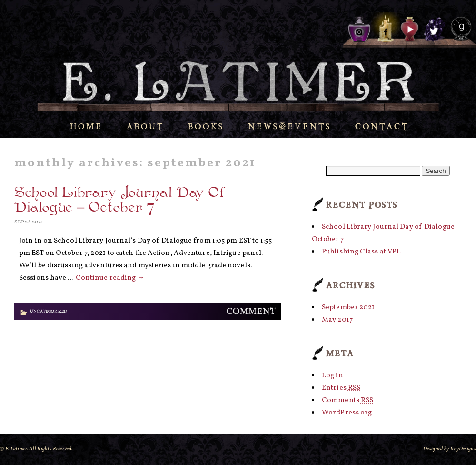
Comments (347, 400)
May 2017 (337, 320)
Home (86, 127)
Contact (382, 127)
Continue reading (110, 278)
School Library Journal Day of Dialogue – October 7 (120, 201)
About (145, 127)
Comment (251, 311)
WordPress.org (347, 413)
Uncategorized (49, 311)
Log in (332, 376)
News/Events (290, 127)
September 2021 (348, 308)
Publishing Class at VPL (361, 252)
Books (206, 127)
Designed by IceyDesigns (450, 449)
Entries (341, 388)
